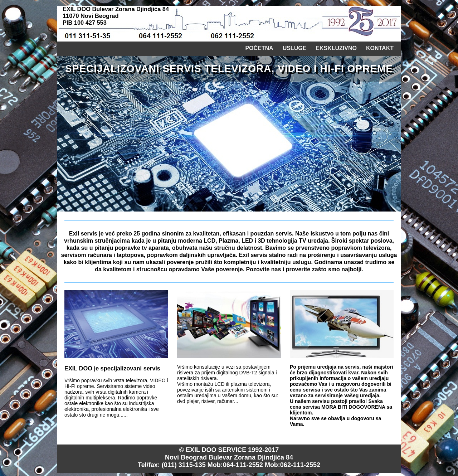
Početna (259, 48)
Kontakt (380, 48)
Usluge (295, 48)
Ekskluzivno (336, 48)
